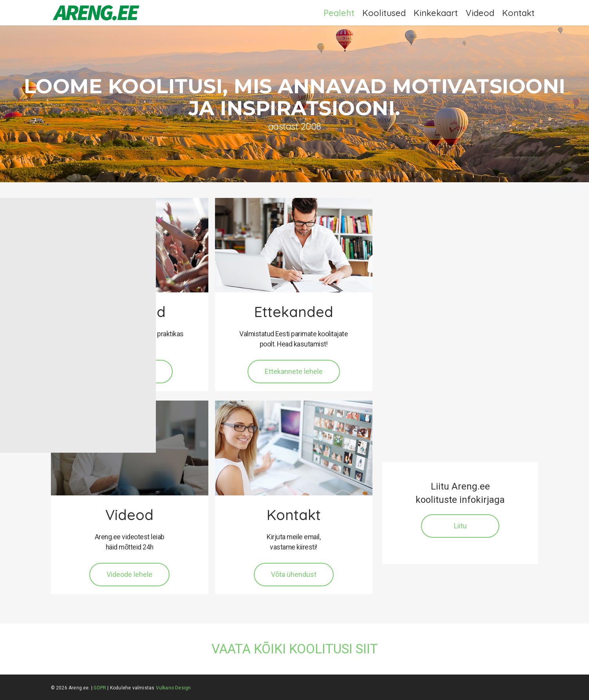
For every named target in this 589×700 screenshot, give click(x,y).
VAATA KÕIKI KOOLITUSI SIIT (295, 649)
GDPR (100, 688)
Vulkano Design (173, 688)
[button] (294, 372)
